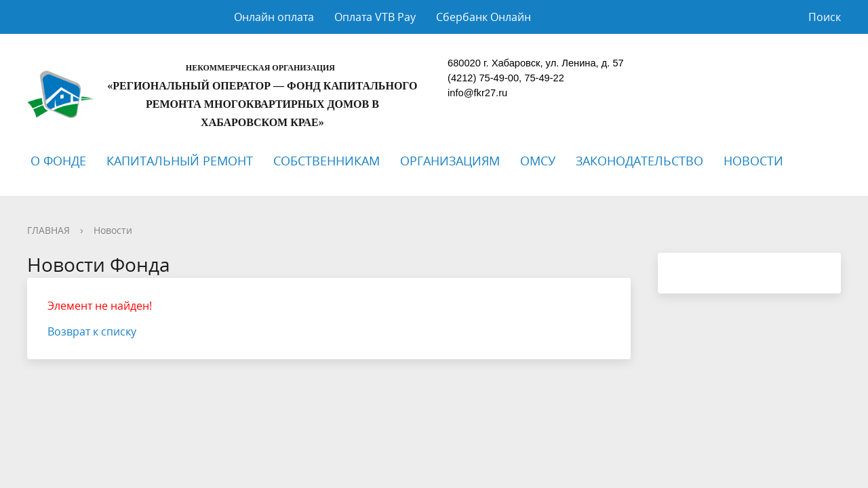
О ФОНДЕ (58, 161)
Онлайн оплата (274, 17)
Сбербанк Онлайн (484, 17)
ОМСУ (538, 161)
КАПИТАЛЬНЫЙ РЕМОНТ (180, 161)
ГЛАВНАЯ (48, 230)
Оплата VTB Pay (375, 17)
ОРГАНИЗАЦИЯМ (450, 161)
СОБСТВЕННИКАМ (327, 161)
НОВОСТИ (753, 161)
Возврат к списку (92, 331)
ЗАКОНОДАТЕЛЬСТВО (639, 161)
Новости (113, 230)
